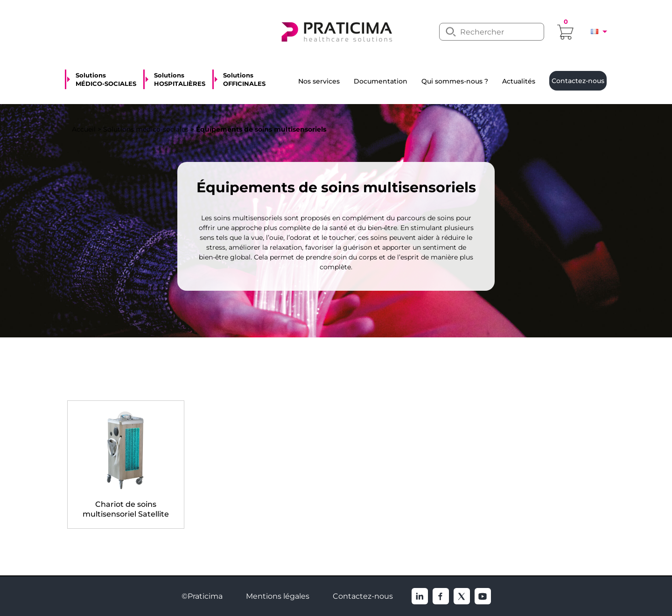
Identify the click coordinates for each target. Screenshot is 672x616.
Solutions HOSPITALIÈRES (180, 79)
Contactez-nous (363, 596)
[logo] (336, 31)
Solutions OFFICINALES (244, 79)
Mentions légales (278, 596)
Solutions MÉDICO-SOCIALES (106, 79)
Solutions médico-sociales (146, 129)
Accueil (84, 129)
